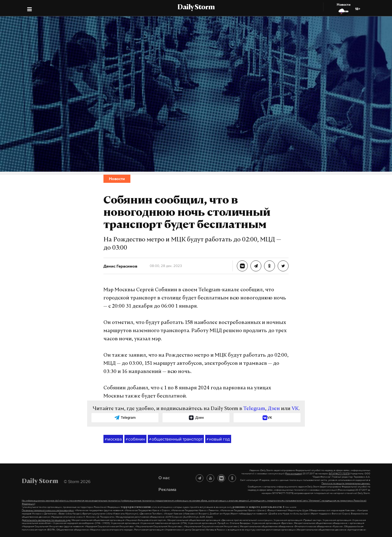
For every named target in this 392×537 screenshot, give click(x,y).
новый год (218, 439)
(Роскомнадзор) (294, 474)
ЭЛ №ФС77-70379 (339, 474)
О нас (164, 478)
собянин (135, 439)
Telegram (254, 409)
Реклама (167, 489)
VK (295, 409)
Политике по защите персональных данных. (346, 483)
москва (113, 439)
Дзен (274, 409)
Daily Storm (196, 8)
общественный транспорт (176, 439)
